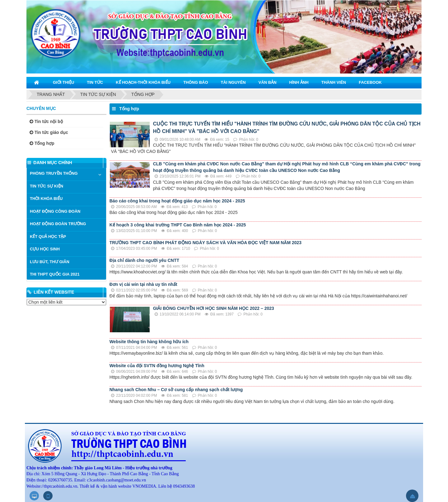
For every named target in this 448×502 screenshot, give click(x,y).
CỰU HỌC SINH (45, 249)
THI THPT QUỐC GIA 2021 (55, 274)
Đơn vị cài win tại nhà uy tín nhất (143, 284)
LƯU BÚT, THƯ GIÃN (50, 262)
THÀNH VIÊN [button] (334, 82)
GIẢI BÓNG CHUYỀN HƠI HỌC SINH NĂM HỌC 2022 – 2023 (214, 308)
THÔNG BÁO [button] (196, 82)
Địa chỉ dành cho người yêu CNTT (144, 260)
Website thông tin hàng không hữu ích (149, 342)
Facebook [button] (370, 82)
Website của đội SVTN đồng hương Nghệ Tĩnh (157, 366)
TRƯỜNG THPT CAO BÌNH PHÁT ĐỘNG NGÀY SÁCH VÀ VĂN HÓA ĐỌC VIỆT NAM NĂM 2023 (205, 243)
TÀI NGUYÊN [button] (233, 82)
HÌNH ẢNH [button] (299, 82)
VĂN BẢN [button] (268, 82)
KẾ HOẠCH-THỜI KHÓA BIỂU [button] (143, 82)
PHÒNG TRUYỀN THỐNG (54, 173)
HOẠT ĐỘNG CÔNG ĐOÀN (55, 211)
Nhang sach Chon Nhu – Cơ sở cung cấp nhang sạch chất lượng (176, 390)
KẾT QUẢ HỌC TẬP (48, 237)
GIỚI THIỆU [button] (63, 82)
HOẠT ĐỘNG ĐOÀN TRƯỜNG (58, 224)
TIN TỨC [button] (95, 82)
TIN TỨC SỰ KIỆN (47, 186)
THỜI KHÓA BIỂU (46, 199)
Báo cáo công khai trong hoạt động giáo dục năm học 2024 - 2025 (177, 201)
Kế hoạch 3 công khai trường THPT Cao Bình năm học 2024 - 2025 (178, 225)
